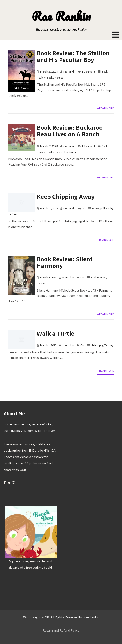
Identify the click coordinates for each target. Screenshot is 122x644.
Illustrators (71, 152)
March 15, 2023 (49, 208)
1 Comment (88, 72)
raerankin (69, 72)
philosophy (107, 208)
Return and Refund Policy (61, 630)
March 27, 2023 (49, 72)
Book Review (98, 277)
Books (50, 77)
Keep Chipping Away (66, 196)
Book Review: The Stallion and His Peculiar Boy (73, 56)
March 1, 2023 (48, 345)
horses (59, 77)
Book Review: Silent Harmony (65, 262)
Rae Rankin (61, 16)
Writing (13, 214)
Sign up (14, 561)
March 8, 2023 (48, 277)
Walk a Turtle (55, 333)
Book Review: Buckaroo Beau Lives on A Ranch (70, 131)
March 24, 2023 (49, 146)
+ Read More (105, 108)
